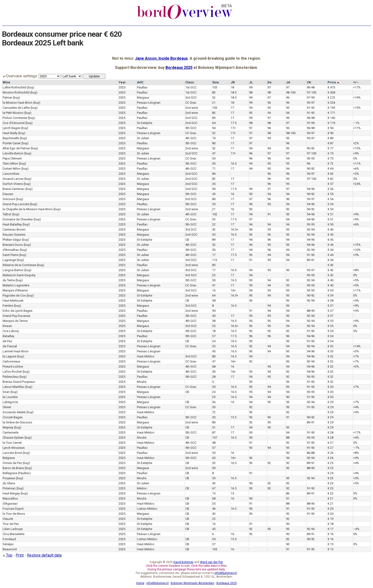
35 (214, 326)
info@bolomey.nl (226, 573)
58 (214, 301)
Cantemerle (11, 432)
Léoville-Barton (13, 153)
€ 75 (330, 153)
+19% (357, 98)
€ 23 (330, 478)
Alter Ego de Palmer (16, 148)
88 (288, 438)
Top (7, 555)
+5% (356, 174)
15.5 (234, 417)
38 (214, 321)
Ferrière (8, 306)
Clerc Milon (10, 163)
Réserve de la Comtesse (19, 265)
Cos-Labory (11, 331)
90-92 (311, 148)
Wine (6, 82)
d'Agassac (10, 504)
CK (309, 82)
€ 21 (330, 498)
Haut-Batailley (12, 224)
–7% (356, 448)
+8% (356, 270)
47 (214, 153)
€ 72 (330, 163)
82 (214, 179)
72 (214, 412)
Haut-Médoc (146, 356)
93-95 (311, 158)
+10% (357, 250)
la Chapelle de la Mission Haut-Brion (28, 209)
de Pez (7, 341)
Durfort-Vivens (13, 184)
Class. (190, 82)
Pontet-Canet (12, 143)
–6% (356, 529)
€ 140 (331, 118)
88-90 (311, 311)
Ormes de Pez (12, 463)
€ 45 (330, 235)
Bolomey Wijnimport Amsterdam (193, 583)
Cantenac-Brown (14, 229)
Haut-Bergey (11, 493)
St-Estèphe (145, 123)
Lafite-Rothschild (14, 87)
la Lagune (9, 356)
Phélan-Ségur (12, 240)
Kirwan (7, 326)
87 (214, 432)
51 (214, 427)
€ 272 (331, 98)
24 (214, 341)
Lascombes (11, 174)
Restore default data (44, 555)
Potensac (9, 488)
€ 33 (330, 346)
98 (251, 92)
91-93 (311, 108)
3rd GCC (191, 98)
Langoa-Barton (13, 270)
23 (214, 275)
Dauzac (8, 194)
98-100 (291, 92)
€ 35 (330, 321)
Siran (6, 392)
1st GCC (191, 87)
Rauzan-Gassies (14, 235)
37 (214, 544)
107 (215, 438)
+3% (356, 351)
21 (214, 103)
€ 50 (330, 224)
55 (214, 204)
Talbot (7, 214)
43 (214, 483)
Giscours (9, 199)
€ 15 (330, 544)
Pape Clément (12, 158)
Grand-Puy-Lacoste (16, 204)
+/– (356, 82)
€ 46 (330, 229)
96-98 (311, 87)
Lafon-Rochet (12, 372)
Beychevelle (11, 138)
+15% (357, 108)
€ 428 (331, 92)
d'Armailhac (11, 250)
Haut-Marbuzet (13, 301)
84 (214, 174)
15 (214, 493)
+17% (357, 87)
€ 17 (330, 529)
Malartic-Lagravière (16, 285)
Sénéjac (8, 544)
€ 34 (330, 331)
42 (214, 229)
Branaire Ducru (13, 245)
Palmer (7, 98)
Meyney (8, 427)
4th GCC (191, 138)
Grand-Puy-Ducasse (16, 316)
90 (214, 189)
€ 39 (330, 290)
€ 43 (330, 265)
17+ (233, 128)
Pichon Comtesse (15, 118)
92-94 (311, 229)
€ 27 (330, 443)
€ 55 (330, 194)
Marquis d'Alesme (15, 290)
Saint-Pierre (11, 255)
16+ (233, 290)
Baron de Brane (13, 468)
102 (215, 214)
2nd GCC (191, 118)
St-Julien (143, 138)
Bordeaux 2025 (179, 68)
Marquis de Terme (15, 321)
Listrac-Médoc (147, 509)
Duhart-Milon (12, 169)
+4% (356, 407)
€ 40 (330, 280)
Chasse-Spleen (13, 438)
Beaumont (10, 549)
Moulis (142, 382)
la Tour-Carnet (12, 443)
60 (214, 458)
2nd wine (192, 108)
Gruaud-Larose (13, 179)
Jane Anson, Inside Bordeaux (161, 58)
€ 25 (330, 463)
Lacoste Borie (12, 453)
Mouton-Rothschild (16, 92)
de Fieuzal (10, 346)
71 (214, 169)
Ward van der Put (211, 562)
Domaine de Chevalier (18, 219)
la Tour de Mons (14, 514)
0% (355, 158)
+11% (357, 128)
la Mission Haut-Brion (18, 103)
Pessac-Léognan (149, 103)
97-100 (312, 92)
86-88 (311, 453)
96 (288, 98)
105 (215, 549)
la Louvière (10, 397)
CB (187, 240)
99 (251, 87)
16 (232, 194)
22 (214, 224)
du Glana (9, 483)
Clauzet (8, 519)
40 (214, 316)
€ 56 (330, 189)
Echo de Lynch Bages (18, 311)
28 (214, 377)
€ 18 (330, 524)
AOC (140, 82)
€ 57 (330, 184)
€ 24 (330, 473)
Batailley (8, 336)
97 (269, 87)
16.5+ (234, 229)
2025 (122, 87)
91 (269, 214)
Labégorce (10, 402)
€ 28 (330, 432)
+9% (356, 153)
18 (232, 87)
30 (214, 158)
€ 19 (330, 519)
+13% (357, 245)
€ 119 (331, 123)
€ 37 (330, 306)
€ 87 (330, 143)
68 (214, 367)
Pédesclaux (11, 377)
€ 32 (330, 356)
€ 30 (330, 387)
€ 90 (330, 133)
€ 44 (330, 245)
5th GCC (191, 128)
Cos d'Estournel (14, 123)
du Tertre (9, 280)
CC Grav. (191, 103)
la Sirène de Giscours (17, 422)
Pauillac (142, 87)
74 (214, 138)
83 (214, 92)
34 (214, 539)
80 (214, 143)
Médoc (142, 488)
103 (215, 87)
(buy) (31, 87)
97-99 (311, 98)
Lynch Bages (11, 128)
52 (214, 98)
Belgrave (9, 458)
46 (214, 509)
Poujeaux (9, 478)
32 (214, 133)
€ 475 (331, 87)
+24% (357, 184)
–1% (356, 123)
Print (20, 555)
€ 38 (330, 301)
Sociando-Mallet (14, 412)
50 (214, 250)
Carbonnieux (11, 361)
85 (214, 118)
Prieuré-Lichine (13, 367)
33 (214, 219)
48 (214, 443)
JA (288, 82)
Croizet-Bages (13, 417)
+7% (356, 356)
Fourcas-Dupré (13, 509)
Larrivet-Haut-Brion (16, 351)
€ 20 (330, 509)
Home (140, 583)
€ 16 (330, 534)
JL (251, 82)
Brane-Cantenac (14, 189)
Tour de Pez (11, 524)
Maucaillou (10, 498)
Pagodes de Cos (14, 295)
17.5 (234, 123)
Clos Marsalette (14, 534)
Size (215, 82)
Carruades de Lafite (16, 108)
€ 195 (331, 108)
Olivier (7, 407)
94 (251, 108)
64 (214, 123)
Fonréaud (9, 539)
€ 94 (330, 128)
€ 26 (330, 453)
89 (214, 240)
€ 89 (330, 138)
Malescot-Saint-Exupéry (19, 275)
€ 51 (330, 214)
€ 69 (330, 169)
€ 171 (331, 113)
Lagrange (9, 260)
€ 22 (330, 493)
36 (214, 402)
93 (288, 108)
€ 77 (330, 148)
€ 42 (330, 270)
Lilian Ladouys (13, 529)
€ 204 (331, 103)
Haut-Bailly (10, 133)
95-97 (311, 103)
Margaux (143, 98)
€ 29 (330, 402)
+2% (356, 143)
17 (232, 108)
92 (288, 209)
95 (269, 108)
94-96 (311, 189)
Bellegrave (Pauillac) (17, 473)
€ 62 (330, 179)
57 (214, 336)
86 (288, 493)
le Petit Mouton (13, 113)
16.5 (234, 163)
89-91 (311, 260)
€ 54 (330, 199)
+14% (357, 346)
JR (233, 82)
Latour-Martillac (14, 387)
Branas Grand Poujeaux (19, 382)
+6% (356, 169)
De (269, 82)
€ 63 (330, 174)
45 (214, 194)
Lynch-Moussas (14, 448)
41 (214, 285)
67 (214, 488)
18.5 (234, 92)
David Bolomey (183, 562)
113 (215, 260)
